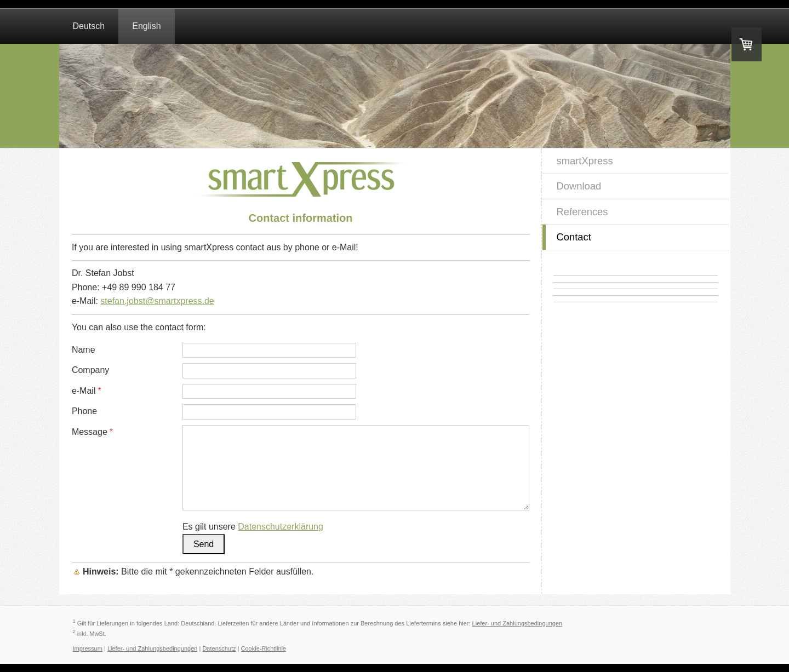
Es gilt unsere (253, 527)
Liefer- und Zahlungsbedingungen (518, 623)
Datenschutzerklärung (281, 527)
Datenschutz (219, 648)
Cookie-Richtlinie (264, 648)
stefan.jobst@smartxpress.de (157, 301)
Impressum (88, 648)
